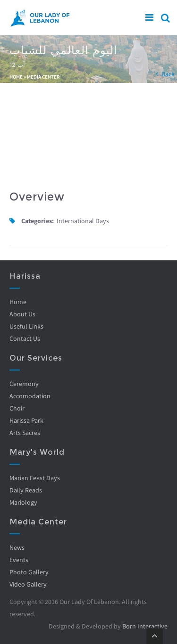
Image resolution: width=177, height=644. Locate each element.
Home (16, 77)
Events (19, 560)
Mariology (23, 502)
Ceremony (24, 384)
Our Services (36, 358)
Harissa (25, 276)
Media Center (43, 77)
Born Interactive (145, 626)
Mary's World (37, 452)
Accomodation (30, 396)
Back (168, 74)
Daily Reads (26, 490)
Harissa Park (26, 420)
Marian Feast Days (35, 478)
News (17, 547)
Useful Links (26, 326)
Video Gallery (28, 584)
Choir (17, 408)
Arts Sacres (25, 433)
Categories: (38, 221)
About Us (22, 314)
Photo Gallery (29, 572)
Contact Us (25, 338)
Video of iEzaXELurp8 (88, 137)
